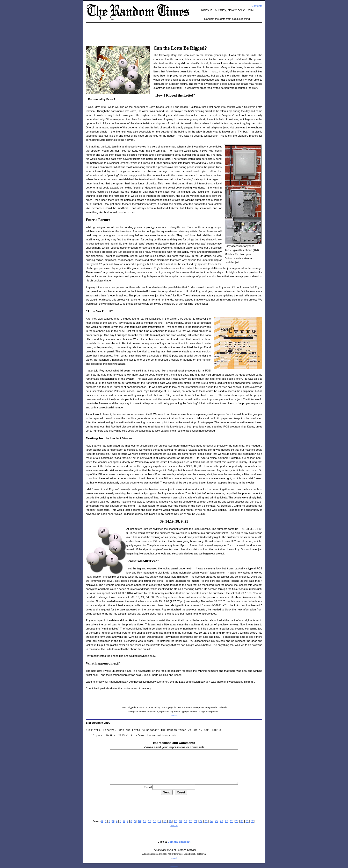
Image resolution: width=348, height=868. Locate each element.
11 (145, 821)
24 (211, 821)
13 (155, 821)
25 (216, 821)
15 (165, 821)
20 (191, 821)
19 (185, 821)
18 (180, 821)
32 (252, 821)
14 (160, 821)
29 (237, 821)
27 (226, 821)
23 (206, 821)
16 (170, 821)
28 (232, 821)
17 (175, 821)
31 (247, 821)
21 (196, 821)
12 (150, 821)
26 (221, 821)
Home (174, 825)
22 (201, 821)
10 (139, 821)
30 (242, 821)
